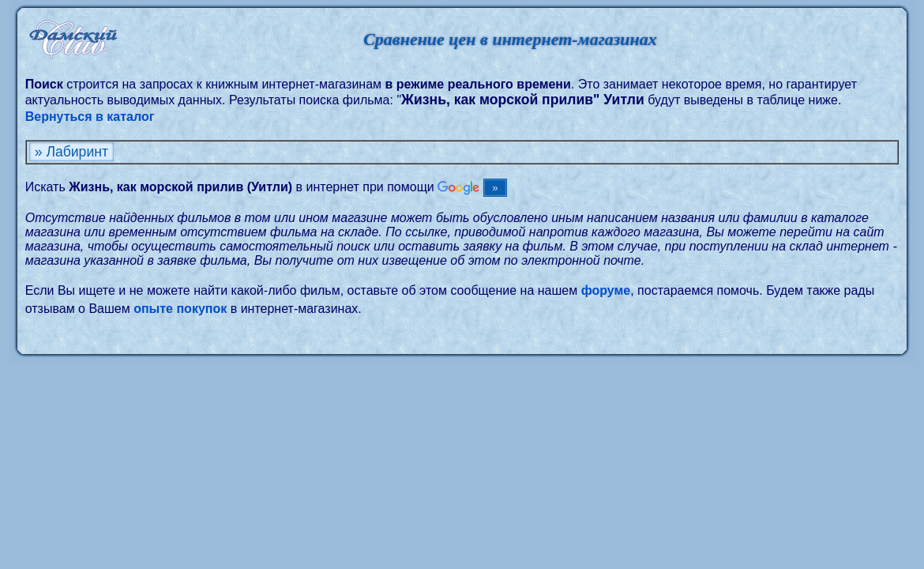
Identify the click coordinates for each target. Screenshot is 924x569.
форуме (606, 290)
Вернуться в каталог (90, 117)
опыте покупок (180, 309)
